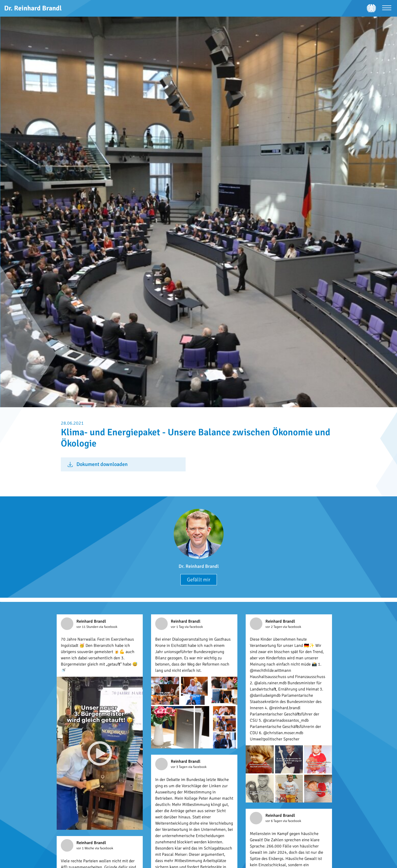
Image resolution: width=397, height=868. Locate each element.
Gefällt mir (199, 580)
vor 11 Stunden (88, 627)
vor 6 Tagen (274, 821)
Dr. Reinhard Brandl (199, 566)
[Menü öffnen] (387, 8)
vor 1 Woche (86, 848)
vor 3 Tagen (180, 767)
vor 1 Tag (178, 627)
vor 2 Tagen (274, 627)
